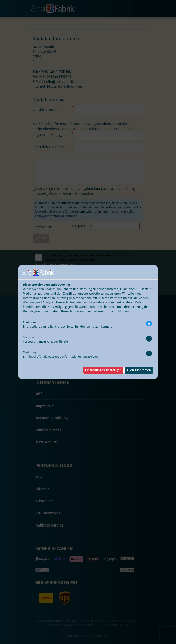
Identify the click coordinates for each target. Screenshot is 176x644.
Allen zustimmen (139, 370)
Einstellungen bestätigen (103, 370)
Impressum (78, 311)
